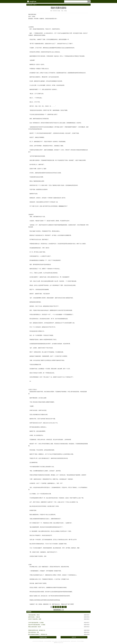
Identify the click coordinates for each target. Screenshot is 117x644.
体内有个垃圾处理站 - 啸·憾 (35, 619)
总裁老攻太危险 (43, 637)
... (63, 607)
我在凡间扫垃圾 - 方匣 (34, 632)
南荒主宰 (74, 637)
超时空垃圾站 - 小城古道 (34, 617)
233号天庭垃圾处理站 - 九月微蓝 (36, 623)
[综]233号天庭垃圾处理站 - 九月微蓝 (37, 625)
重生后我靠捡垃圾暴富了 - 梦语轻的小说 (38, 634)
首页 (34, 5)
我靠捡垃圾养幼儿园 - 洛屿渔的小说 (37, 630)
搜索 (89, 1)
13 (65, 607)
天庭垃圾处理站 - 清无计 (34, 615)
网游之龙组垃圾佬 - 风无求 (35, 627)
